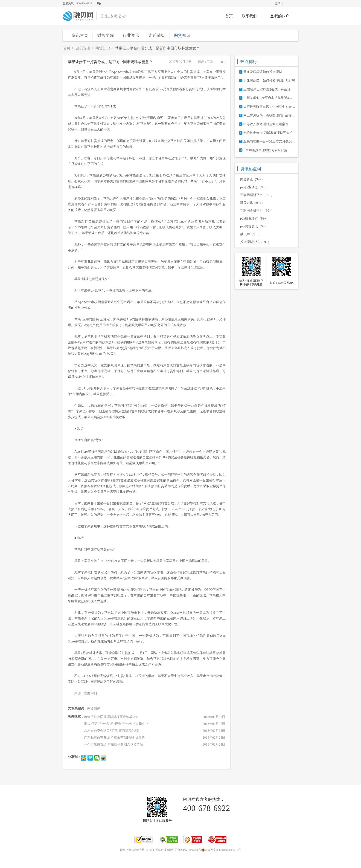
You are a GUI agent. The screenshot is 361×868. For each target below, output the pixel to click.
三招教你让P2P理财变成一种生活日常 (269, 89)
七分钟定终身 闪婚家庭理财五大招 (268, 133)
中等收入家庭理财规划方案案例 (266, 124)
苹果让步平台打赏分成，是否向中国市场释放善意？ (157, 48)
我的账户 (280, 16)
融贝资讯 (83, 48)
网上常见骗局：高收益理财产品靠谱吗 (269, 115)
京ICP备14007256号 (189, 850)
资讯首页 (80, 35)
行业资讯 (131, 35)
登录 (278, 3)
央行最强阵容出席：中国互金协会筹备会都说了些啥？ (269, 107)
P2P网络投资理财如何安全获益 (265, 150)
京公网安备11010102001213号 (221, 850)
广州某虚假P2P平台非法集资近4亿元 (269, 98)
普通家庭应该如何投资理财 (263, 72)
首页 (229, 16)
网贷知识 (182, 35)
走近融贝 (157, 35)
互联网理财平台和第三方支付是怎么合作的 (269, 141)
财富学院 (105, 35)
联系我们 (249, 16)
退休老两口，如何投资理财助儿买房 (269, 81)
